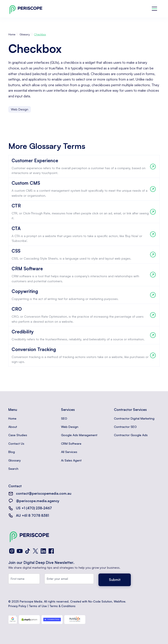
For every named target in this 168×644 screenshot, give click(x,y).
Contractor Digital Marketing (134, 418)
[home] (26, 9)
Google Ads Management (79, 435)
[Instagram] (12, 551)
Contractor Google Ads (131, 435)
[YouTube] (20, 551)
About (13, 427)
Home (12, 34)
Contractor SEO (125, 427)
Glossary (25, 34)
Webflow (119, 601)
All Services (69, 452)
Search (13, 469)
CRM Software (71, 443)
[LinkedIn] (43, 551)
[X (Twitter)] (35, 551)
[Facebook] (51, 551)
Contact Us (16, 443)
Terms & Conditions (63, 606)
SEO (64, 418)
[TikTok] (28, 551)
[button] (154, 9)
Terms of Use (38, 606)
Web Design (70, 427)
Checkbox (40, 34)
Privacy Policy (17, 606)
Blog (12, 452)
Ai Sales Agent (71, 460)
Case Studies (18, 435)
